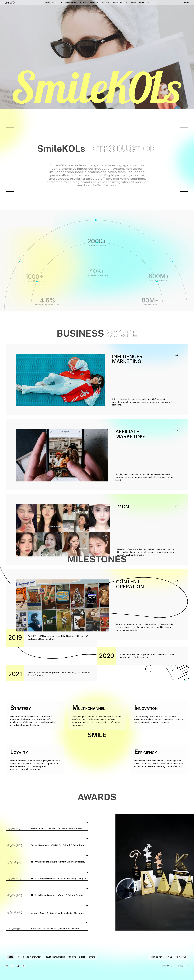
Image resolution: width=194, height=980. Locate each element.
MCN (54, 2)
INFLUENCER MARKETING (89, 2)
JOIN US (132, 2)
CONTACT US (144, 2)
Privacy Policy (183, 966)
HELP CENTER (157, 957)
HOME (48, 2)
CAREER (115, 2)
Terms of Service (168, 966)
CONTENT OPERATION (68, 2)
